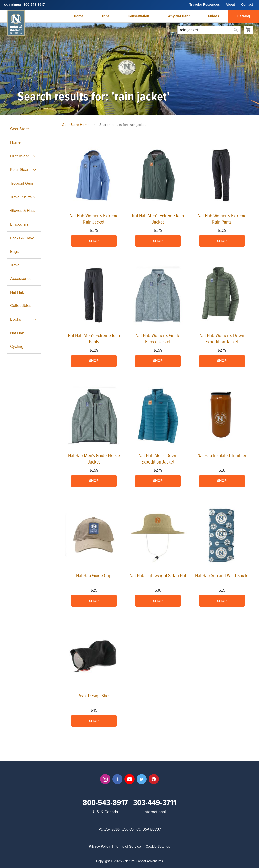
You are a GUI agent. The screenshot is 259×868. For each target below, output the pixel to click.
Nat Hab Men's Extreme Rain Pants (94, 339)
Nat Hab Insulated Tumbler (222, 456)
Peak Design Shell (94, 696)
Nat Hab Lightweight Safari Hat (158, 576)
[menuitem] (24, 156)
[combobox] (209, 30)
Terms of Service (128, 847)
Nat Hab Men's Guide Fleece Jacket (94, 459)
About (230, 5)
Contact (247, 5)
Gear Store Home (76, 125)
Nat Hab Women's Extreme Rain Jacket (94, 219)
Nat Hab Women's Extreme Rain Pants (222, 219)
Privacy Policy (99, 847)
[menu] (28, 238)
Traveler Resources (204, 5)
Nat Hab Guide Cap (94, 576)
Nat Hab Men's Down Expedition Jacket (158, 459)
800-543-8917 (34, 5)
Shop (94, 241)
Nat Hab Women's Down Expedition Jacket (222, 339)
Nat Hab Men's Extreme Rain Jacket (158, 219)
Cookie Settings (158, 847)
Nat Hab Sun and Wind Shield (222, 576)
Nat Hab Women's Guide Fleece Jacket (158, 339)
